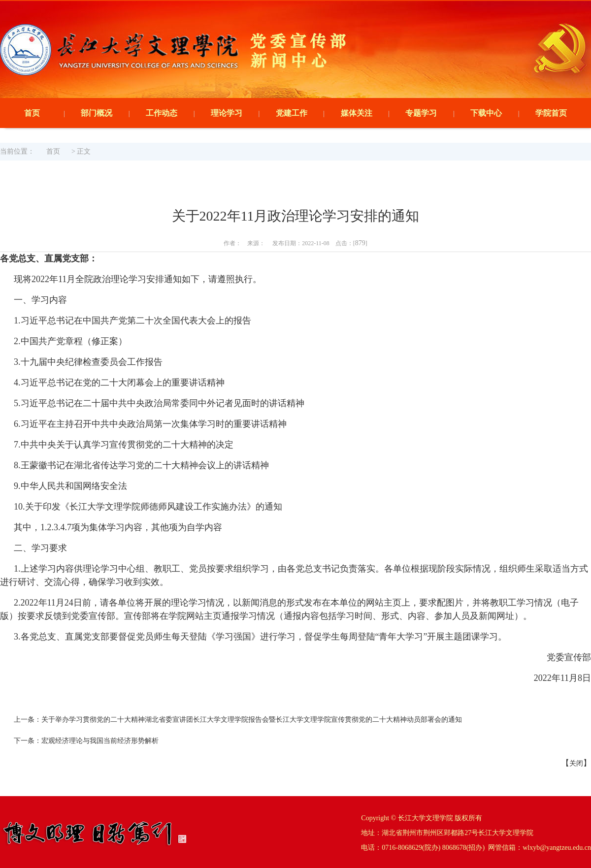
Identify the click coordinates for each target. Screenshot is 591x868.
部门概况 (97, 113)
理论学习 (227, 113)
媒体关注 (357, 113)
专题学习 (421, 113)
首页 (32, 113)
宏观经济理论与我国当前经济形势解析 (100, 741)
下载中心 (486, 113)
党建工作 (292, 113)
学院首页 (551, 113)
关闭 (576, 763)
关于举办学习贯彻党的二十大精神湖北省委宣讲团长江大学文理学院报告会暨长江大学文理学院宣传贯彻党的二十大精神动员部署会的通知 (252, 720)
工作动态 (162, 113)
